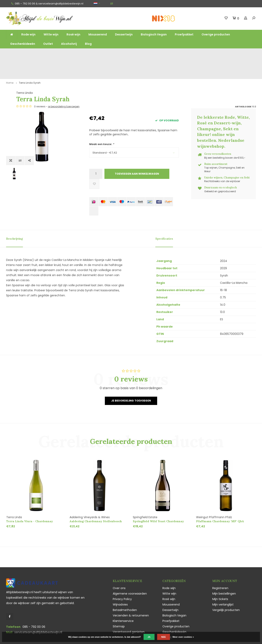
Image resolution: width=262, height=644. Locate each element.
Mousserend (98, 34)
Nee (164, 637)
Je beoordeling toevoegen (131, 382)
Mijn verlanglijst (223, 585)
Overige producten (216, 34)
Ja (149, 637)
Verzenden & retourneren (131, 596)
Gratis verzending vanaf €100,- (25, 54)
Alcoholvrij (69, 44)
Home (10, 64)
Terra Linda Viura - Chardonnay (30, 502)
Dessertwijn (124, 34)
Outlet (48, 44)
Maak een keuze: (102, 125)
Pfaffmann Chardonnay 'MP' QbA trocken (220, 502)
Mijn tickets (220, 580)
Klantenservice (123, 602)
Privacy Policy (122, 580)
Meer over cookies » (183, 637)
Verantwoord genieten (129, 613)
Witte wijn (51, 34)
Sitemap (119, 607)
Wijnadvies (120, 585)
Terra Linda (97, 74)
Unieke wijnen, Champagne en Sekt (151, 54)
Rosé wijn (73, 34)
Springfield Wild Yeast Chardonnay (158, 502)
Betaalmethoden (125, 591)
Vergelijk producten (226, 591)
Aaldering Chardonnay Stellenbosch (96, 502)
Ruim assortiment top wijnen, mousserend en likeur (87, 54)
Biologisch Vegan (154, 34)
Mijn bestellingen (224, 575)
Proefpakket (184, 34)
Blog (88, 44)
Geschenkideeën (23, 44)
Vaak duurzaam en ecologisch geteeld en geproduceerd (210, 54)
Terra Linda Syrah (30, 64)
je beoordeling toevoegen (137, 87)
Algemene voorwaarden (130, 575)
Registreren (220, 569)
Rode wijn (28, 34)
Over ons (119, 569)
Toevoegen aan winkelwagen (137, 155)
